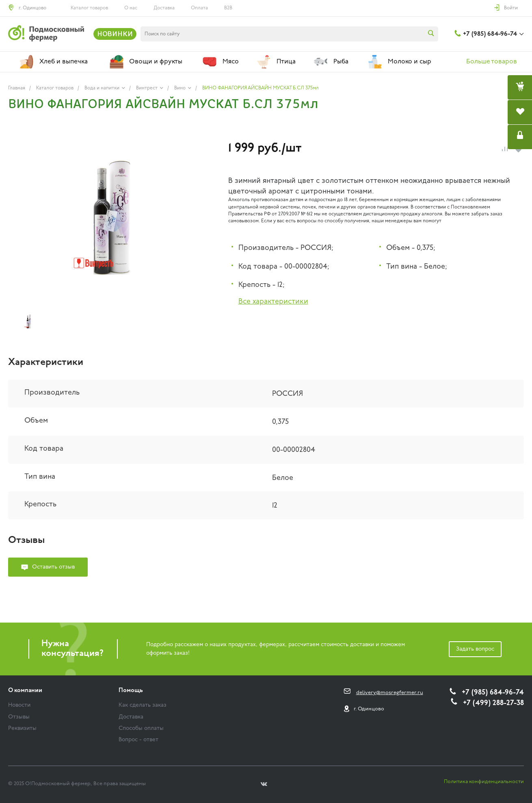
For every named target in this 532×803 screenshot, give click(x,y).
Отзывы (19, 717)
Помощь (131, 691)
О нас (131, 8)
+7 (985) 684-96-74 (490, 34)
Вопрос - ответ (138, 740)
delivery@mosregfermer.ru (390, 693)
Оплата (199, 8)
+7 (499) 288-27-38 (493, 703)
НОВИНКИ (115, 34)
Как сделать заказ (143, 705)
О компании (25, 691)
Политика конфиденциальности (484, 782)
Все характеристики (273, 302)
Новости (19, 705)
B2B (228, 8)
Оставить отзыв (53, 567)
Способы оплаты (141, 728)
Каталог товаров (89, 8)
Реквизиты (22, 728)
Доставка (164, 8)
